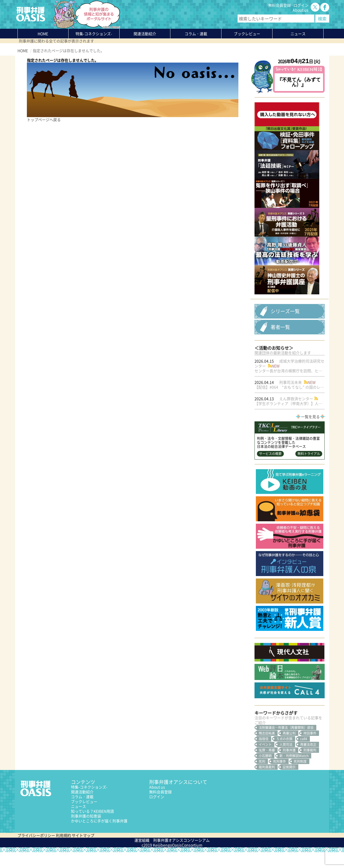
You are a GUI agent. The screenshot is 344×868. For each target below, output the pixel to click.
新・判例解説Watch (294, 772)
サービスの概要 (270, 469)
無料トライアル (309, 469)
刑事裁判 (310, 766)
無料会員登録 (279, 5)
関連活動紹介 (145, 34)
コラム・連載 (82, 812)
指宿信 (264, 755)
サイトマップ (83, 851)
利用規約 (63, 851)
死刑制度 (300, 777)
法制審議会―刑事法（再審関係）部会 (286, 743)
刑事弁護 (289, 766)
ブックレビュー (247, 34)
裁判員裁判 (267, 783)
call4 (304, 755)
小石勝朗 (265, 772)
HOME (43, 34)
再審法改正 (308, 760)
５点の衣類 (284, 755)
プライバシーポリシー (36, 851)
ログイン (301, 5)
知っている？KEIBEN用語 (92, 827)
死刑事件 (279, 777)
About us (301, 10)
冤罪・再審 (267, 766)
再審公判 (289, 749)
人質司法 (286, 760)
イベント (265, 760)
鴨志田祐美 (267, 749)
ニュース (78, 822)
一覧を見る (310, 432)
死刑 (262, 777)
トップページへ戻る (44, 120)
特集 (94, 34)
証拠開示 (289, 783)
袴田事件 (310, 749)
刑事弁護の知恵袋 (86, 832)
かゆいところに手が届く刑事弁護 (99, 837)
